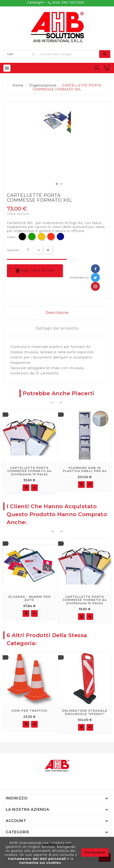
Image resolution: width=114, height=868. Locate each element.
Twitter (95, 278)
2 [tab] (61, 184)
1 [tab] (57, 184)
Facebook (95, 269)
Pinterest (95, 286)
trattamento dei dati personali (38, 859)
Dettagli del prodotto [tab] (57, 328)
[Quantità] (28, 250)
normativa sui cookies (40, 863)
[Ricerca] (68, 54)
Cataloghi (36, 2)
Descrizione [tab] (57, 313)
